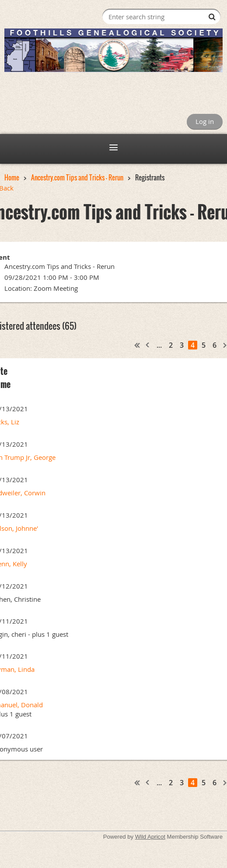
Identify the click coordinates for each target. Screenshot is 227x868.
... (159, 345)
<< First (137, 345)
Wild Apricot (150, 837)
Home (12, 177)
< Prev (148, 345)
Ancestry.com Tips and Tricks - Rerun (77, 177)
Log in (205, 121)
